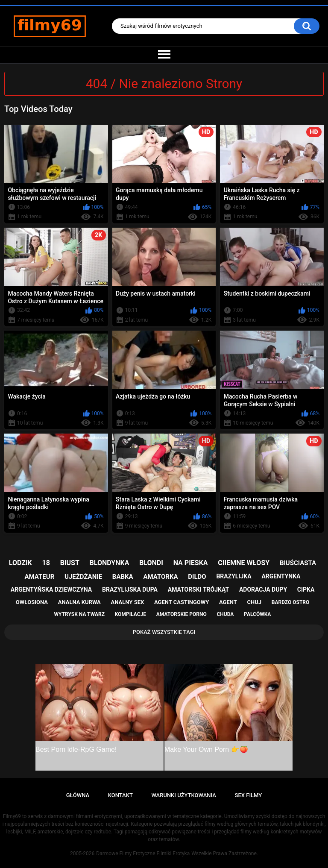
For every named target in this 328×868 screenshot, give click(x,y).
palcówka (257, 614)
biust (70, 563)
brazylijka (234, 576)
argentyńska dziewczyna (51, 589)
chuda (225, 614)
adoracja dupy (263, 589)
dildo (197, 577)
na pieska (191, 563)
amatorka (160, 577)
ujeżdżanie (83, 577)
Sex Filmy (249, 795)
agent (228, 602)
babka (123, 577)
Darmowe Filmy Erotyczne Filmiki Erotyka (143, 853)
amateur (40, 577)
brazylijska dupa (130, 589)
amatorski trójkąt (198, 589)
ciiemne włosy (244, 563)
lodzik (20, 563)
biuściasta (298, 563)
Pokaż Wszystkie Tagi (164, 632)
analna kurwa (79, 602)
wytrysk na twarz (79, 614)
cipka (306, 589)
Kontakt (120, 795)
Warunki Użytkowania (184, 795)
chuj (255, 602)
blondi (151, 563)
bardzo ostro (291, 602)
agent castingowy (182, 602)
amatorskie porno (182, 614)
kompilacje (130, 614)
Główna (78, 795)
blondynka (110, 563)
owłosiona (32, 602)
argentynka (281, 576)
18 (46, 563)
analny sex (128, 602)
